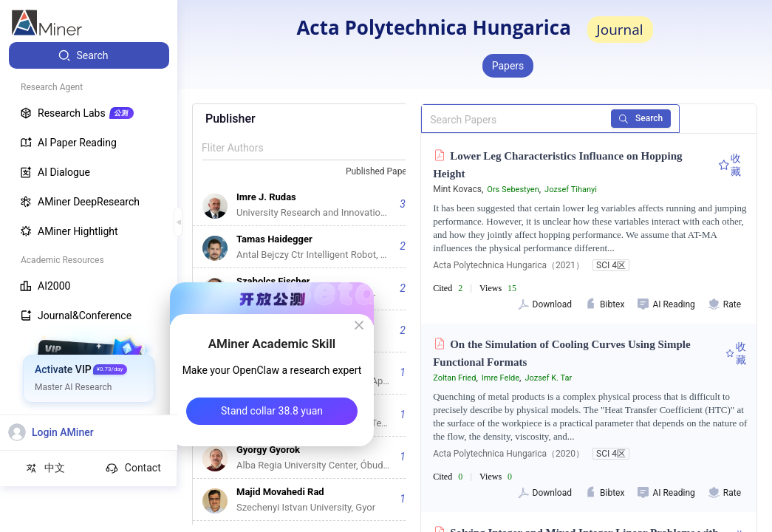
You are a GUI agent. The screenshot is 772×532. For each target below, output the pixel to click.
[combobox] (386, 172)
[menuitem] (89, 55)
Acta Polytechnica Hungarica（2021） (509, 265)
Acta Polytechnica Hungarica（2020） (509, 454)
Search (653, 118)
